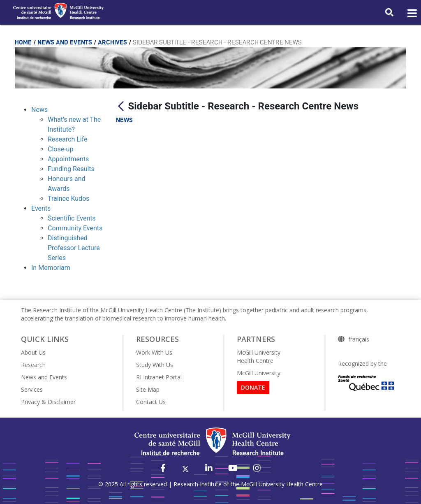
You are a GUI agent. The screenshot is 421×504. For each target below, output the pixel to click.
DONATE (253, 387)
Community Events (75, 228)
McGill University (259, 373)
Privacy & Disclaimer (48, 402)
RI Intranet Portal (159, 377)
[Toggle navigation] (412, 14)
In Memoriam (51, 268)
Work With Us (154, 352)
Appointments (68, 159)
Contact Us (151, 402)
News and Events (66, 42)
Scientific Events (72, 218)
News (39, 110)
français (359, 339)
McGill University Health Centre (259, 357)
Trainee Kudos (69, 199)
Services (32, 389)
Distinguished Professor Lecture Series (74, 248)
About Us (33, 352)
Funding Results (71, 169)
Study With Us (155, 365)
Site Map (148, 389)
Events (41, 208)
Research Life (68, 139)
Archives (113, 42)
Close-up (60, 149)
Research (33, 365)
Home (24, 42)
